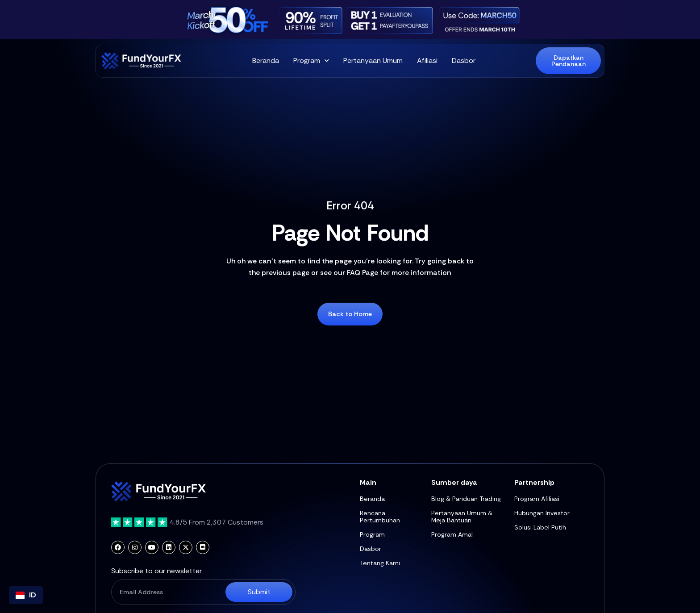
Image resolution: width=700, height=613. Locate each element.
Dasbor (464, 60)
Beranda (266, 60)
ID (26, 595)
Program (311, 61)
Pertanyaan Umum (373, 60)
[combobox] (26, 595)
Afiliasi (427, 60)
